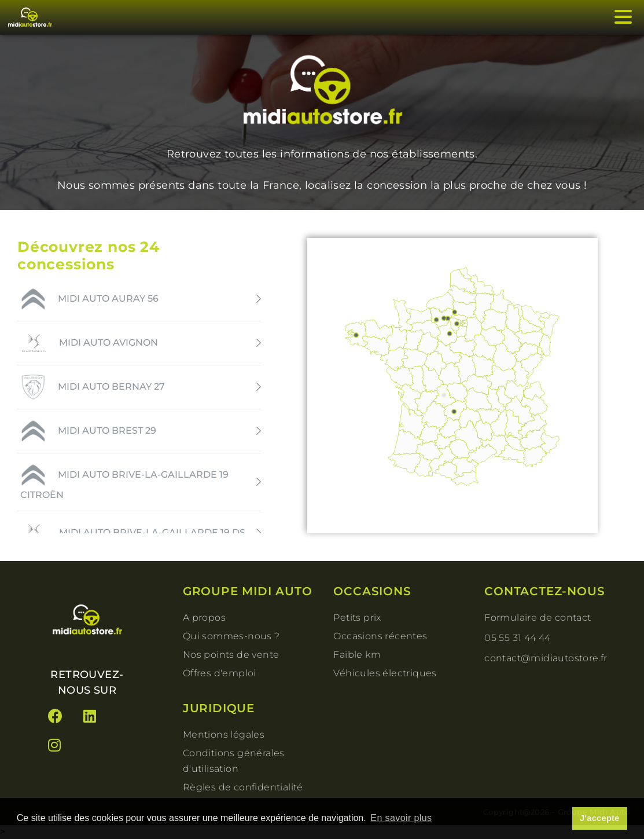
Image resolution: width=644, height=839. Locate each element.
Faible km (357, 655)
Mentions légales (224, 734)
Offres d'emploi (220, 673)
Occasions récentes (380, 636)
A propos (204, 618)
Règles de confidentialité (243, 787)
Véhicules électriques (385, 673)
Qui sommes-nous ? (231, 636)
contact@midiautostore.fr (546, 658)
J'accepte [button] (600, 818)
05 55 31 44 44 (518, 638)
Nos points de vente (231, 655)
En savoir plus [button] (401, 818)
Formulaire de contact (538, 618)
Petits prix (357, 618)
